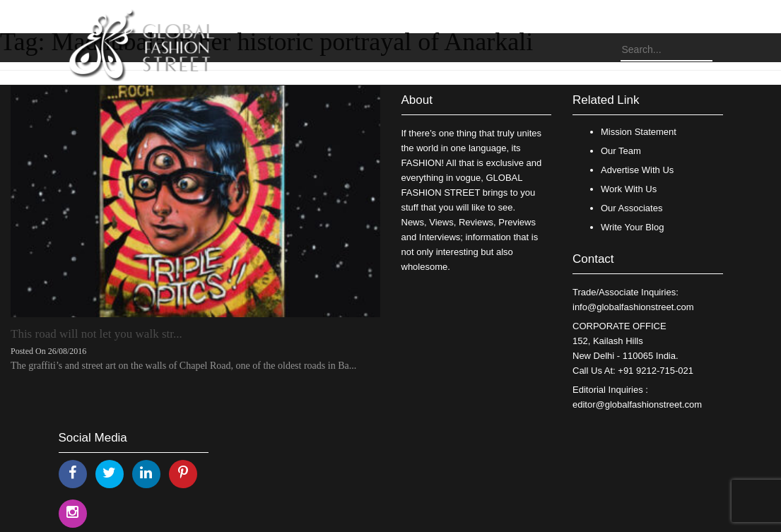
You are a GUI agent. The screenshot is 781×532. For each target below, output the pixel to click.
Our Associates (632, 208)
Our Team (621, 151)
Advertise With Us (637, 170)
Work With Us (629, 189)
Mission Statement (639, 132)
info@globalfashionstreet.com (633, 307)
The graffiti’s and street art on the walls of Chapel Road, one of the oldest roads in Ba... (183, 366)
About (417, 100)
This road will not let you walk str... (96, 334)
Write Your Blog (632, 227)
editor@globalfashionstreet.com (637, 404)
